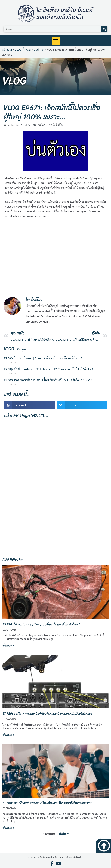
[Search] (104, 29)
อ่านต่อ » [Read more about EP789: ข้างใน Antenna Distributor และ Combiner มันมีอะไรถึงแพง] (9, 735)
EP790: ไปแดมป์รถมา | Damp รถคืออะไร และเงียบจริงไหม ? (43, 358)
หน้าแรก (7, 49)
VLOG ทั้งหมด (23, 49)
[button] (56, 41)
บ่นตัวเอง (39, 49)
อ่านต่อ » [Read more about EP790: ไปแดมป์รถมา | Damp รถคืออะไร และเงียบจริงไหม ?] (9, 645)
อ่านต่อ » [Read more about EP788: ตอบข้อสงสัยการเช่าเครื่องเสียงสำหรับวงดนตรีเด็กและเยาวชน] (9, 828)
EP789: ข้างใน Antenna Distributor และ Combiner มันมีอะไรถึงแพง (49, 369)
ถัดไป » (64, 833)
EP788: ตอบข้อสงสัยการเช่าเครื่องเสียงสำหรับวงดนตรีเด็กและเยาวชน (49, 380)
